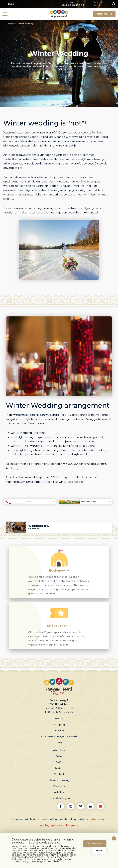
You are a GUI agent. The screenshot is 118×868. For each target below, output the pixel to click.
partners (94, 819)
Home (11, 24)
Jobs (59, 756)
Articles (59, 792)
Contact (59, 774)
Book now (59, 571)
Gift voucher (59, 626)
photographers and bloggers (59, 825)
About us (59, 750)
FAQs (59, 762)
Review (59, 768)
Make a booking (59, 780)
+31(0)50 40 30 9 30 (73, 5)
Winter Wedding (25, 24)
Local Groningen (59, 798)
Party (59, 742)
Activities (59, 730)
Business (59, 786)
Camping (59, 724)
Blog (11, 4)
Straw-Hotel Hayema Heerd (59, 736)
